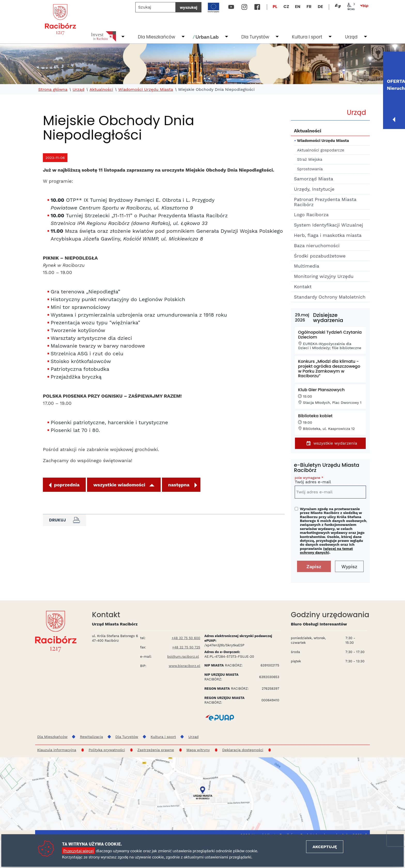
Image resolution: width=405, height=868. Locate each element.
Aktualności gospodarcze (321, 150)
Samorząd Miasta (314, 179)
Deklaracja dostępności (243, 750)
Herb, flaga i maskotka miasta (328, 235)
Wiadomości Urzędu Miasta (146, 90)
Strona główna (53, 90)
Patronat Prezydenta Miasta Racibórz (325, 202)
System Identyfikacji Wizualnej (329, 225)
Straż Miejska (310, 159)
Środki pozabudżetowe (320, 256)
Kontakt (303, 287)
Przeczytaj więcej (78, 851)
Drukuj (64, 520)
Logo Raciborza (311, 215)
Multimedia (307, 266)
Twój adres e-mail (330, 481)
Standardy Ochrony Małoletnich (330, 297)
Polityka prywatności (107, 750)
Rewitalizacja (91, 737)
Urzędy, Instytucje (314, 189)
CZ (286, 7)
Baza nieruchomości (317, 246)
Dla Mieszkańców (157, 37)
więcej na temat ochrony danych (326, 550)
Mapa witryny (198, 750)
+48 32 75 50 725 (186, 647)
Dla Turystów (255, 37)
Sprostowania (310, 169)
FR (309, 7)
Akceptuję (325, 847)
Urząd (351, 37)
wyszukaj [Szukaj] (188, 7)
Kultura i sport (307, 37)
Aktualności (101, 90)
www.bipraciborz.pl (184, 666)
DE (320, 7)
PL (275, 7)
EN (298, 7)
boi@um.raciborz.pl (183, 657)
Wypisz (349, 566)
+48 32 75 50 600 (186, 638)
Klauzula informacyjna (57, 750)
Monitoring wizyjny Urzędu (324, 276)
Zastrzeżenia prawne (156, 750)
